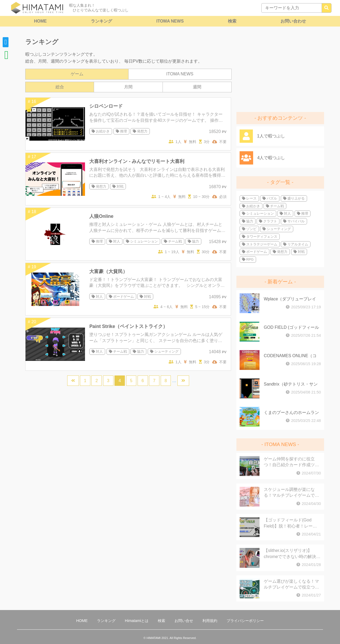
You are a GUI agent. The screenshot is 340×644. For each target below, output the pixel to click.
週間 (197, 87)
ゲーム (77, 74)
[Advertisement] (280, 70)
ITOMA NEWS (170, 21)
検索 (232, 21)
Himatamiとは (137, 621)
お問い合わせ (293, 21)
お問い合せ (184, 621)
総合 (60, 87)
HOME (40, 21)
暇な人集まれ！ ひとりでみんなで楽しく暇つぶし (99, 8)
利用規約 (210, 621)
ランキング (101, 21)
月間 (128, 87)
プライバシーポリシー (245, 621)
